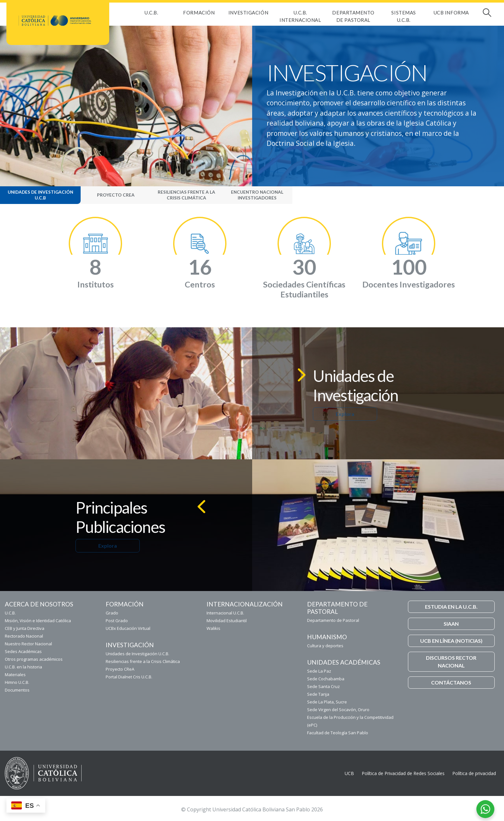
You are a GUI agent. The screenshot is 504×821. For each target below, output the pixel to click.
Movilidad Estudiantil (227, 621)
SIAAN (451, 624)
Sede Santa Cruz (323, 686)
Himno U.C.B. (17, 682)
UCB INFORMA (451, 13)
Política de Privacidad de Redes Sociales (403, 773)
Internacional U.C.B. (225, 613)
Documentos (17, 690)
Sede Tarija (318, 694)
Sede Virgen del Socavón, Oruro (338, 710)
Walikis (213, 628)
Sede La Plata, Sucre (327, 702)
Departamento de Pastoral (353, 16)
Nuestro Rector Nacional (28, 644)
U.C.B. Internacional (300, 16)
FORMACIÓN (199, 13)
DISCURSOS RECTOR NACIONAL (451, 662)
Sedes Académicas (23, 651)
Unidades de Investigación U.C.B (40, 195)
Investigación (248, 13)
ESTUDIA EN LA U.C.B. (451, 607)
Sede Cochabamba (326, 679)
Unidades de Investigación (356, 385)
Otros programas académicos (34, 659)
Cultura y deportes (325, 646)
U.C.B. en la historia (23, 667)
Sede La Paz (319, 671)
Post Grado (117, 621)
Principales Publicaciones (120, 517)
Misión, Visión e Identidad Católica (38, 621)
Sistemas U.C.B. (403, 16)
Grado (112, 613)
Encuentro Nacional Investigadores (257, 195)
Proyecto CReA (116, 195)
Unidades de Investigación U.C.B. (137, 654)
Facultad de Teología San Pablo (338, 733)
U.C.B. (151, 13)
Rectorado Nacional (24, 636)
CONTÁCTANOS (451, 682)
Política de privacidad (474, 773)
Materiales (15, 675)
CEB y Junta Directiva (25, 628)
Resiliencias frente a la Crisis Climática (186, 195)
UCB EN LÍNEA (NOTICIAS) (451, 641)
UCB (349, 773)
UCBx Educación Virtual (128, 628)
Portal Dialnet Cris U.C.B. (129, 677)
